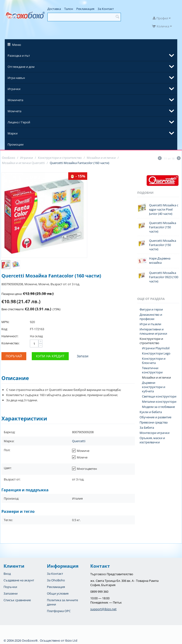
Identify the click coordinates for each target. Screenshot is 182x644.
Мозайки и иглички (156, 377)
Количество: (10, 343)
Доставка (54, 9)
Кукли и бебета (151, 412)
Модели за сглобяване (158, 407)
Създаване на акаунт (19, 580)
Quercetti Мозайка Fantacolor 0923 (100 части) (164, 277)
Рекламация (85, 9)
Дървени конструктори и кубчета (154, 387)
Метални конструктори (159, 402)
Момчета (14, 111)
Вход (7, 574)
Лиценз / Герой (19, 122)
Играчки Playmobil (156, 348)
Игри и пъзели (150, 324)
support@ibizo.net (103, 609)
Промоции (16, 144)
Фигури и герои (151, 309)
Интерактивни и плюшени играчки (153, 331)
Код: (5, 329)
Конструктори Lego (156, 353)
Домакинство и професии (151, 317)
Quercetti (79, 441)
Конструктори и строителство (151, 341)
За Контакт (106, 9)
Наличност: (10, 336)
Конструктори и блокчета (154, 361)
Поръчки (10, 587)
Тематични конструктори (152, 370)
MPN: (5, 322)
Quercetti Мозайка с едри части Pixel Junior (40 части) (164, 209)
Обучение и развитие (155, 417)
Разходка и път (19, 56)
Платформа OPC (59, 611)
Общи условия (58, 593)
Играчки (14, 89)
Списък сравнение (17, 600)
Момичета (15, 100)
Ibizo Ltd (71, 640)
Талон (69, 9)
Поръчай (14, 356)
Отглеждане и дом (21, 67)
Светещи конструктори (159, 396)
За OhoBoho (56, 580)
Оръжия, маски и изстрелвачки (152, 440)
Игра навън (16, 78)
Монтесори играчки (155, 433)
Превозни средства (154, 422)
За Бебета (147, 428)
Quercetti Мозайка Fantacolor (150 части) (163, 227)
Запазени (11, 593)
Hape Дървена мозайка (160, 260)
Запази (83, 356)
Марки (13, 133)
